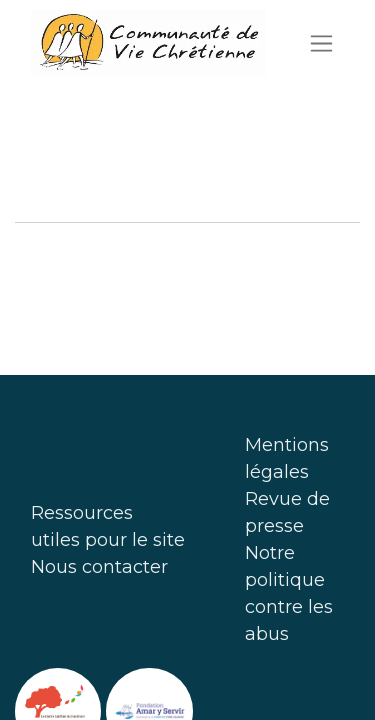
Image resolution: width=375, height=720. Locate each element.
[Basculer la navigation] (321, 43)
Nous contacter (99, 567)
